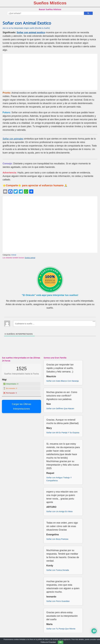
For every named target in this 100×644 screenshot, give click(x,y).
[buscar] (45, 13)
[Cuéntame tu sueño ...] (54, 323)
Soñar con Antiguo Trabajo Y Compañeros (59, 479)
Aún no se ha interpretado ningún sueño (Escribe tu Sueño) (26, 28)
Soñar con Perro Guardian (58, 601)
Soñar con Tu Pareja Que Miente (61, 629)
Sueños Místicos (50, 3)
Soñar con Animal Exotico (27, 23)
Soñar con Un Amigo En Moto (60, 511)
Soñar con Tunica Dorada (58, 570)
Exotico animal (30, 258)
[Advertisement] (50, 72)
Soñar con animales (13, 139)
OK (61, 642)
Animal (14, 255)
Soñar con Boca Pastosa (57, 539)
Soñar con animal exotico (31, 32)
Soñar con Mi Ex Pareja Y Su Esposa (63, 433)
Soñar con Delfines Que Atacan (60, 408)
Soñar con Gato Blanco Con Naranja (63, 381)
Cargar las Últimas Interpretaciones (21, 406)
